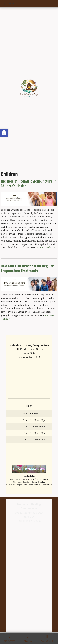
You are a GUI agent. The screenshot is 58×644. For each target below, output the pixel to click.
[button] (4, 133)
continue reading (46, 247)
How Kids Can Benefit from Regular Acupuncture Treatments (27, 268)
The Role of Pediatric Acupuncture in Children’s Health (28, 183)
